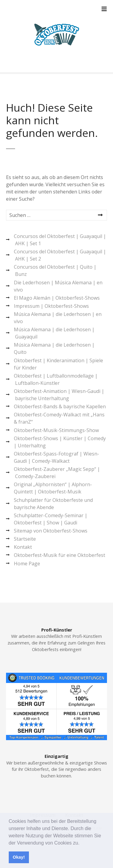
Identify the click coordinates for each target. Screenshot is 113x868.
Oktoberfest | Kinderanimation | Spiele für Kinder (58, 364)
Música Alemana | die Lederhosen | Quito (54, 348)
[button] (82, 843)
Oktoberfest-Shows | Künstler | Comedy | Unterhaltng (60, 442)
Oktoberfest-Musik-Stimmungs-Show (56, 430)
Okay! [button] (19, 857)
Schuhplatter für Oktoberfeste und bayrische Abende (53, 504)
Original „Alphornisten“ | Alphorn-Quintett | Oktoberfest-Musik (53, 488)
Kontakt (23, 547)
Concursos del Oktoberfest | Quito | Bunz (55, 270)
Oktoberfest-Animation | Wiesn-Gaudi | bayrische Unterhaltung (59, 395)
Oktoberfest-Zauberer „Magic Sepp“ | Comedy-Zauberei (57, 473)
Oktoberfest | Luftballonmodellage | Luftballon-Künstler (56, 379)
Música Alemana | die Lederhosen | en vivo (58, 318)
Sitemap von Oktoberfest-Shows (51, 531)
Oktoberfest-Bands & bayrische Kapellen (60, 406)
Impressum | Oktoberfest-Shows (51, 306)
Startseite (25, 539)
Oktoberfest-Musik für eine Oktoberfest (60, 555)
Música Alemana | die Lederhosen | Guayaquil (54, 333)
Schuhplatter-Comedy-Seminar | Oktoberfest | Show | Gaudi (51, 519)
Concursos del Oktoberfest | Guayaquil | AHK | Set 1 (60, 240)
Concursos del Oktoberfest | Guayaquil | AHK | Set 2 (60, 255)
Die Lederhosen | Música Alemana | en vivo (58, 286)
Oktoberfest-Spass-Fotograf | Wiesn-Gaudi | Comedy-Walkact (56, 457)
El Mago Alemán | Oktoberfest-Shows (57, 298)
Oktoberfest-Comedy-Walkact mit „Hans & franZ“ (59, 418)
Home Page (27, 564)
